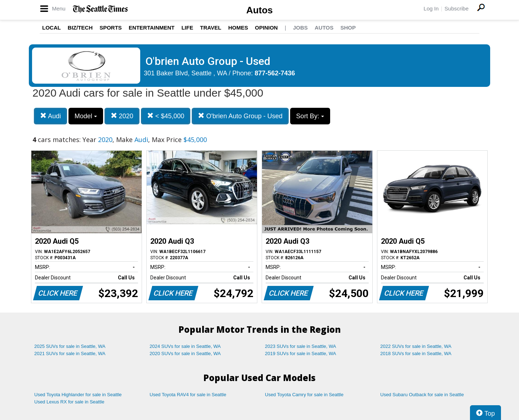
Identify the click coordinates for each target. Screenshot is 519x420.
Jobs (300, 28)
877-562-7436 (275, 73)
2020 (122, 116)
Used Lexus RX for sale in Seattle (69, 402)
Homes (238, 28)
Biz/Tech (80, 28)
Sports (111, 28)
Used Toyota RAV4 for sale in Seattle (188, 395)
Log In (431, 8)
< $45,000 (166, 116)
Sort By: (310, 116)
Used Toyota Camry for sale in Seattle (304, 395)
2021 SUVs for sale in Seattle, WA (70, 353)
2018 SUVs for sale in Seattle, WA (416, 353)
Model (86, 116)
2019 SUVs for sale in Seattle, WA (301, 353)
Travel (211, 28)
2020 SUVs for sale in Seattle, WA (185, 353)
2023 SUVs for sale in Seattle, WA (301, 346)
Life (187, 28)
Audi (50, 116)
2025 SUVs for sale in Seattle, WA (70, 346)
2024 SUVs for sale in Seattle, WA (185, 346)
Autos (259, 10)
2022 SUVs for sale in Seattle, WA (416, 346)
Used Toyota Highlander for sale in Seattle (78, 395)
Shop (348, 28)
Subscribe (456, 8)
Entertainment (152, 28)
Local (52, 28)
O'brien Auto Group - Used (240, 116)
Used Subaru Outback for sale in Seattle (422, 395)
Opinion (266, 28)
